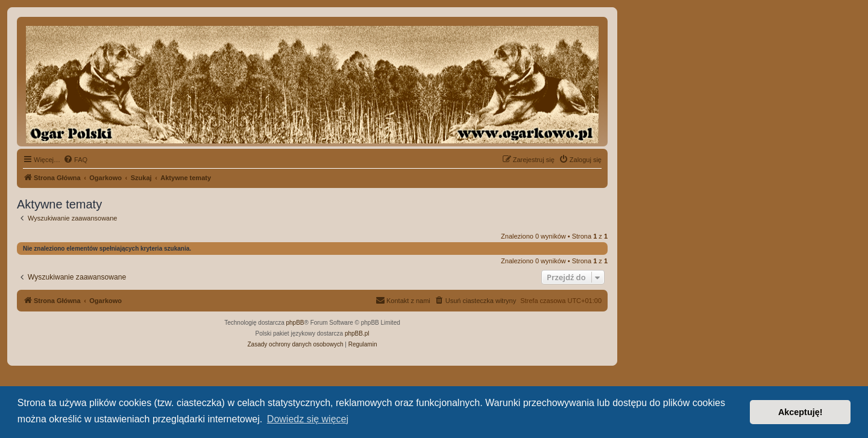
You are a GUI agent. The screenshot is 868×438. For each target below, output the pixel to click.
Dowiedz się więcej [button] (308, 419)
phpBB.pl (357, 333)
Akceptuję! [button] (800, 412)
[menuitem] (75, 160)
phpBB (295, 323)
